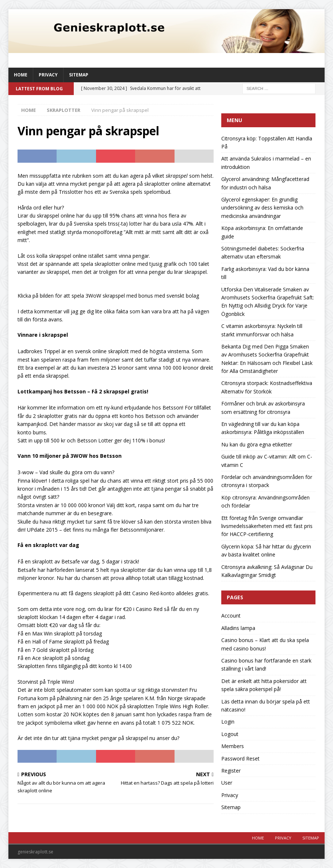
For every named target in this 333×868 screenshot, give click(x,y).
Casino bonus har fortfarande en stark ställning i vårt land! (266, 665)
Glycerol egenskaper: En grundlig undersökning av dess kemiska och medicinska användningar (262, 208)
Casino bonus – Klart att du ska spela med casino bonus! (265, 644)
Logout (230, 734)
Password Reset (240, 758)
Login (228, 722)
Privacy (48, 75)
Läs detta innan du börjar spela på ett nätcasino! (266, 705)
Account (231, 616)
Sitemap (79, 75)
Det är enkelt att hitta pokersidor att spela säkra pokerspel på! (264, 685)
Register (231, 771)
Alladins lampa (238, 628)
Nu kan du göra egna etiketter (257, 444)
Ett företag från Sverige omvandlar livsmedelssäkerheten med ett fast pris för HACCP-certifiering (267, 526)
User (227, 783)
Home (21, 75)
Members (233, 746)
